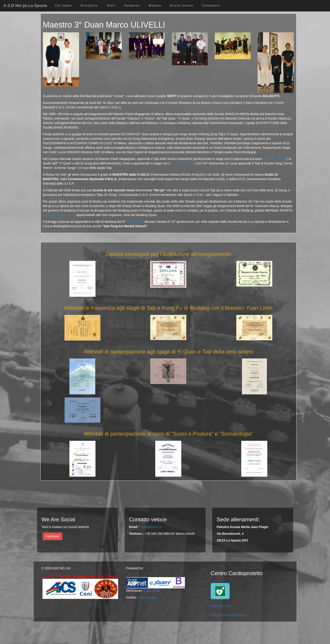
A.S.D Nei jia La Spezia (25, 6)
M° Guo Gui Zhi (182, 163)
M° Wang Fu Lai (274, 159)
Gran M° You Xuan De (59, 215)
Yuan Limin (135, 222)
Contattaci (211, 6)
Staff (111, 6)
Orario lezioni (182, 6)
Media (155, 6)
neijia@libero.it (151, 527)
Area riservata (220, 606)
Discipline (89, 6)
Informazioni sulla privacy (228, 615)
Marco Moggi (147, 597)
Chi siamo (63, 6)
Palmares (132, 6)
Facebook (52, 536)
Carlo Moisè (152, 591)
